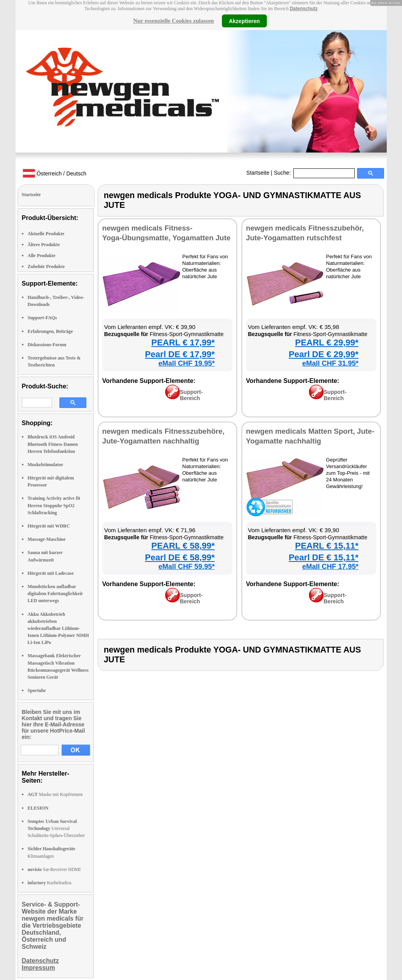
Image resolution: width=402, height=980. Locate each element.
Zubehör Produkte (46, 266)
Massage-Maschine (47, 539)
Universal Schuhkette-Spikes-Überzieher (56, 828)
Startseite (258, 173)
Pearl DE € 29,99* (324, 354)
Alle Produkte (42, 256)
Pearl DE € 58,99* (180, 557)
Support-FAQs (42, 318)
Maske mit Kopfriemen (55, 794)
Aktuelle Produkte (46, 234)
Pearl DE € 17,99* (180, 354)
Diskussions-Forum (47, 345)
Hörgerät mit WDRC (49, 526)
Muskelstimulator (46, 465)
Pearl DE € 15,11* (324, 557)
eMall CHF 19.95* (186, 363)
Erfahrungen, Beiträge (50, 331)
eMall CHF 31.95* (330, 363)
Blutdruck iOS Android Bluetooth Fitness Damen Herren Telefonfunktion (53, 444)
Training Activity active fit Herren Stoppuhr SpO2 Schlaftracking (54, 505)
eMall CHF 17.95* (330, 567)
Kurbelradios (50, 883)
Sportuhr (37, 690)
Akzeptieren (244, 21)
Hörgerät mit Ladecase (51, 573)
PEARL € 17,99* (183, 342)
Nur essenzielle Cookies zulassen (174, 21)
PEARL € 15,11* (327, 546)
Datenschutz (304, 9)
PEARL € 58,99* (183, 546)
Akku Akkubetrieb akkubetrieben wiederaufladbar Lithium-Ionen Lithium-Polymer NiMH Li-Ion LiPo (58, 629)
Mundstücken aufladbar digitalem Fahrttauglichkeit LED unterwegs (55, 594)
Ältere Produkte (44, 245)
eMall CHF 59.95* (186, 567)
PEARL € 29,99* (327, 342)
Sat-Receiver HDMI (54, 869)
